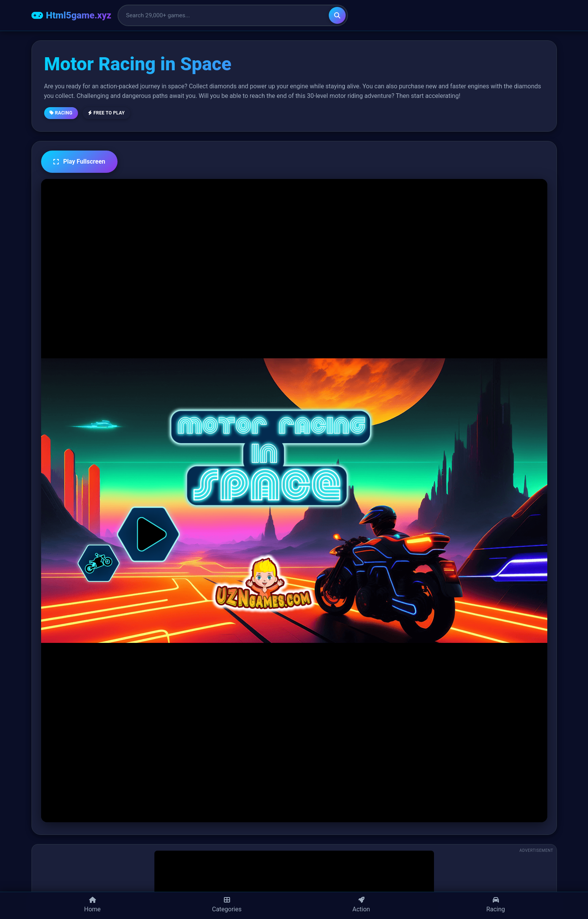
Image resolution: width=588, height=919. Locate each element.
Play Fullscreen (80, 161)
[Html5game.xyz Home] (71, 15)
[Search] (337, 15)
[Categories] (227, 906)
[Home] (93, 906)
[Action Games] (361, 906)
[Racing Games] (496, 906)
